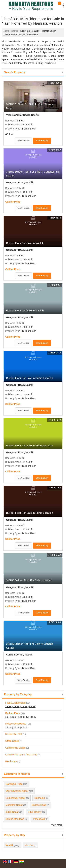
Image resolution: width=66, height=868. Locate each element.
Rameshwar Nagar (15, 798)
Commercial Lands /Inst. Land (21, 755)
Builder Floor (13, 713)
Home (6, 31)
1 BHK (8, 707)
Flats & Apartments (15, 703)
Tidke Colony (34, 812)
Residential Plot (14, 734)
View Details (24, 141)
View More (57, 825)
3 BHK (24, 707)
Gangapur (40, 798)
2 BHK (16, 707)
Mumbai (29, 845)
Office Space (12, 741)
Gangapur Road (14, 784)
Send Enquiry (42, 141)
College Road (39, 805)
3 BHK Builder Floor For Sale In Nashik (29, 580)
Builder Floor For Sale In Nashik (25, 243)
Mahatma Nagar (14, 805)
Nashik (14, 31)
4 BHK (32, 707)
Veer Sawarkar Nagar (17, 791)
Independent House (16, 724)
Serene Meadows (15, 819)
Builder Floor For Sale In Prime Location (30, 378)
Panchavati (39, 819)
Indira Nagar (12, 812)
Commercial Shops (15, 748)
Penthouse (11, 761)
